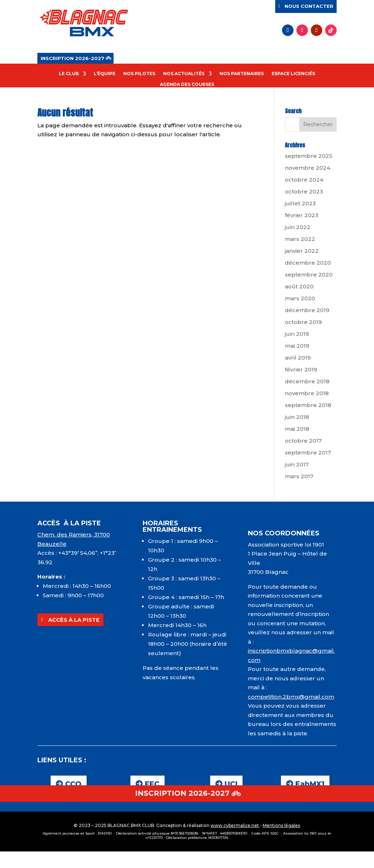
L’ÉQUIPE (105, 74)
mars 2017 (299, 476)
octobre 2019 (303, 322)
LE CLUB (69, 74)
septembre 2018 (308, 405)
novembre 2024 (308, 168)
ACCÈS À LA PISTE (74, 620)
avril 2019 (298, 358)
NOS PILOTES (139, 74)
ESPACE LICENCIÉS (293, 74)
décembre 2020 (308, 263)
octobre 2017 (303, 441)
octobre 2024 (304, 180)
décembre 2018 (307, 381)
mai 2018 (297, 429)
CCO (73, 784)
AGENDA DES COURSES (187, 84)
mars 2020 (300, 298)
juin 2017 (297, 464)
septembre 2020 (309, 275)
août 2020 (299, 286)
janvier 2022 (302, 251)
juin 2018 (297, 417)
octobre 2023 (304, 191)
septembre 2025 (309, 156)
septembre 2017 (308, 453)
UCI (231, 784)
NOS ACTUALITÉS (184, 74)
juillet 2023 (300, 203)
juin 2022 (298, 227)
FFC (152, 784)
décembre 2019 (307, 310)
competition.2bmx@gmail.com (291, 697)
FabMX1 (310, 784)
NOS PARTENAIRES (242, 74)
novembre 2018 (307, 393)
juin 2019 (297, 334)
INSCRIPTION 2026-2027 (72, 58)
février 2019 (301, 369)
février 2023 (302, 215)
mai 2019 (297, 346)
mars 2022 (300, 239)
